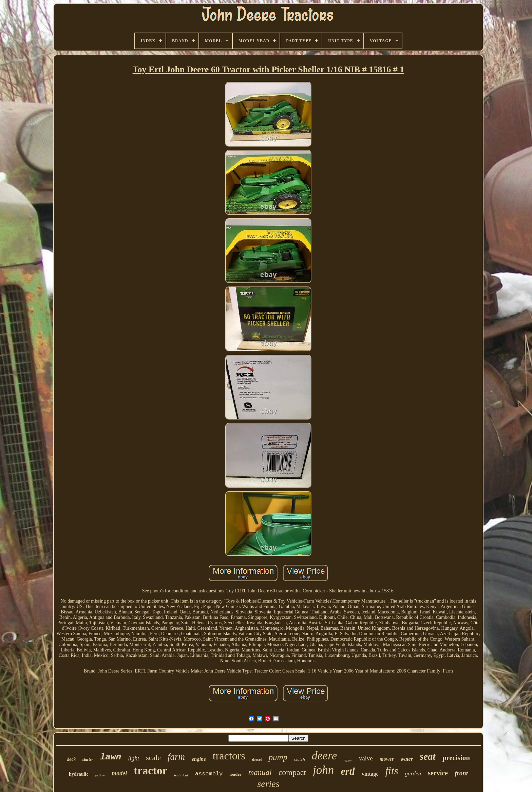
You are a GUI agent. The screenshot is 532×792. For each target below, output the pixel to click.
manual (260, 772)
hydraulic (79, 774)
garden (413, 773)
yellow (100, 775)
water (406, 759)
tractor (150, 771)
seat (428, 756)
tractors (229, 756)
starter (88, 759)
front (461, 773)
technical (181, 775)
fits (392, 771)
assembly (209, 774)
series (268, 784)
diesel (257, 759)
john (323, 770)
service (438, 773)
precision (456, 758)
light (134, 758)
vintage (370, 774)
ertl (348, 771)
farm (176, 757)
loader (235, 774)
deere (324, 756)
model (119, 773)
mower (387, 759)
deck (71, 759)
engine (199, 759)
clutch (300, 759)
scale (153, 758)
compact (292, 772)
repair (348, 760)
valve (366, 758)
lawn (111, 757)
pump (278, 757)
